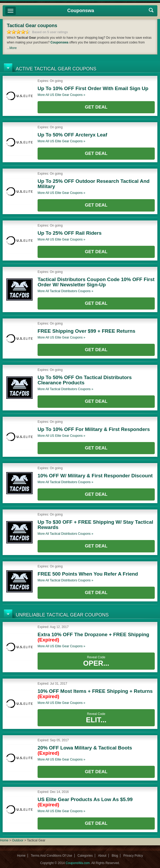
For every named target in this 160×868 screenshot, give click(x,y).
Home (4, 840)
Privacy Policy (133, 856)
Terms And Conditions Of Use (51, 856)
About (102, 856)
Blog (115, 856)
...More (12, 48)
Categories (85, 856)
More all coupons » (61, 95)
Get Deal (96, 107)
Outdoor (18, 840)
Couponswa (81, 11)
